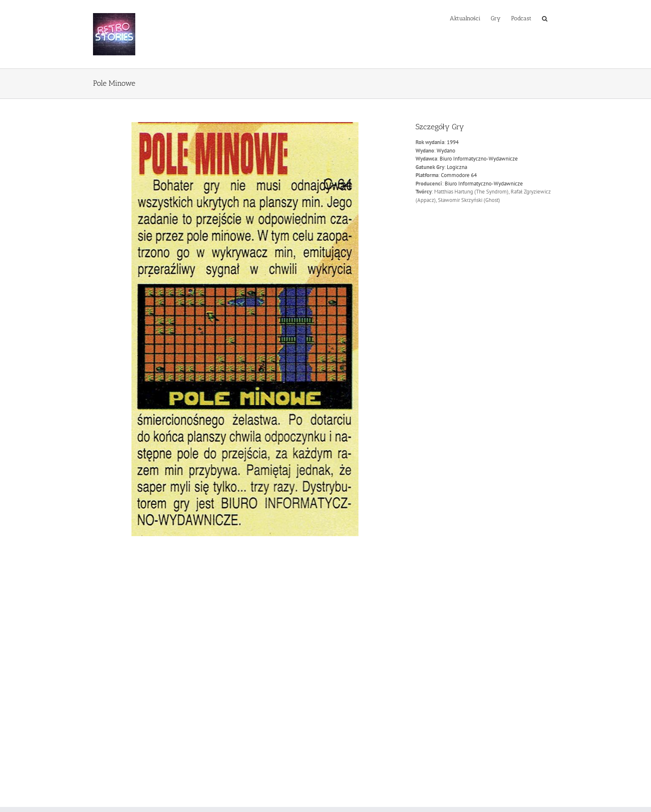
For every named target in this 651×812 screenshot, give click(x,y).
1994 (453, 142)
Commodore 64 (459, 175)
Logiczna (457, 167)
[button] (545, 18)
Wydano (446, 151)
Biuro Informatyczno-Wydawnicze (479, 159)
